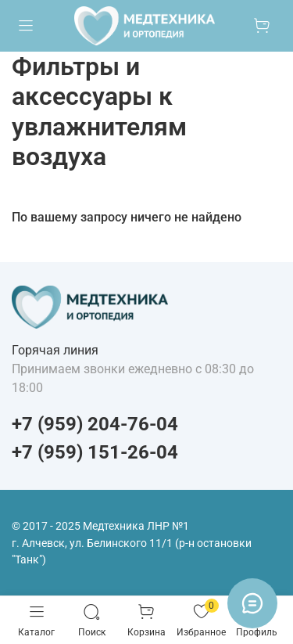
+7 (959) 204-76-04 (95, 424)
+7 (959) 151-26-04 (95, 452)
